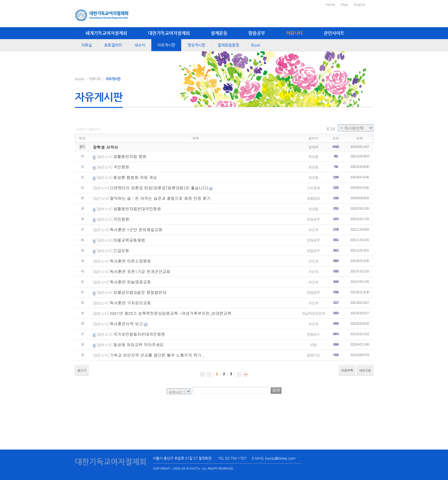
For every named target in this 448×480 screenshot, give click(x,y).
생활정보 (313, 198)
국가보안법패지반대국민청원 (139, 334)
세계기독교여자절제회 (106, 33)
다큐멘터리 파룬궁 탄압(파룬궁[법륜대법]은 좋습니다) (159, 188)
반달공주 (313, 219)
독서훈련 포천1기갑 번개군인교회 (140, 271)
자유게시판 (166, 45)
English (360, 5)
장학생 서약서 (105, 147)
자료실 (87, 45)
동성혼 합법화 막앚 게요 (135, 177)
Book (256, 45)
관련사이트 (334, 33)
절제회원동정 (228, 45)
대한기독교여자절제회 (169, 33)
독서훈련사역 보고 (126, 324)
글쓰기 (82, 370)
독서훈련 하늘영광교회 (130, 282)
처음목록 (347, 370)
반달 (313, 345)
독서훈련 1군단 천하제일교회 (136, 230)
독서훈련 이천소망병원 (130, 261)
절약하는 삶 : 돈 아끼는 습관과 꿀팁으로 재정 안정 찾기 (160, 198)
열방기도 (313, 355)
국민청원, (122, 219)
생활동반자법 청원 (130, 156)
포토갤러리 (113, 45)
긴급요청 (121, 250)
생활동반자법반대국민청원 (137, 209)
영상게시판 (196, 45)
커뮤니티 (294, 33)
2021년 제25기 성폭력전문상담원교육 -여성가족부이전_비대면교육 (171, 313)
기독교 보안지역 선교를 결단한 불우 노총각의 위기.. (157, 355)
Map (344, 5)
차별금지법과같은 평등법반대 (140, 292)
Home (330, 5)
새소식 (140, 45)
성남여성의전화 (314, 313)
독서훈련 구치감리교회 (130, 303)
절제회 (314, 147)
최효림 (314, 156)
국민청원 (121, 167)
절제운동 (219, 33)
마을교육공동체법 (129, 240)
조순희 (314, 230)
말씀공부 (257, 33)
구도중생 (313, 188)
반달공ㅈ (313, 334)
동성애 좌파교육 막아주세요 (139, 345)
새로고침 (365, 370)
